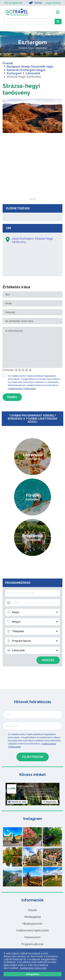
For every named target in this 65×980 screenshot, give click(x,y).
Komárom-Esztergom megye (26, 70)
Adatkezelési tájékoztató (32, 930)
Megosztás (50, 802)
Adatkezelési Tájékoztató (22, 389)
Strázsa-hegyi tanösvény (21, 89)
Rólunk (32, 910)
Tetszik (17, 802)
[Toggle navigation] (58, 12)
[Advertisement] (33, 176)
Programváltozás (32, 944)
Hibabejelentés (32, 924)
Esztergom (14, 73)
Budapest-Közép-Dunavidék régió (30, 67)
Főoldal (8, 63)
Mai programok (13, 3)
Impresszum (32, 937)
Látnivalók (33, 73)
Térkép (35, 3)
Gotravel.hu (25, 786)
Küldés (12, 397)
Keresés (48, 660)
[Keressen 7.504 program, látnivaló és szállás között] (29, 22)
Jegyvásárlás (53, 3)
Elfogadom (33, 974)
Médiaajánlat (33, 917)
